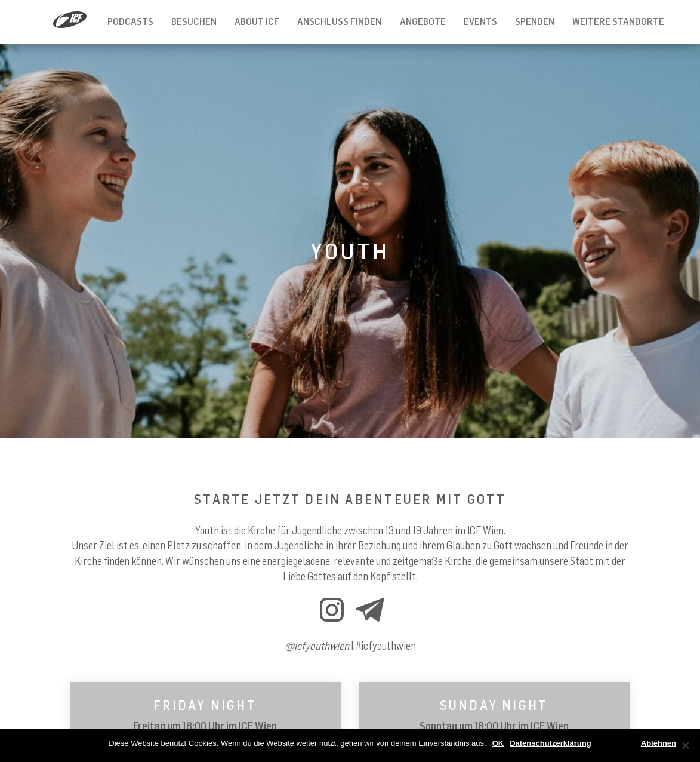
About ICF (257, 21)
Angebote (423, 21)
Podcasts (130, 21)
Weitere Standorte (618, 21)
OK (498, 743)
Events (480, 21)
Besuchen (194, 21)
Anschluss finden (339, 21)
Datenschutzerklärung (551, 743)
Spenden (535, 21)
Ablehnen (659, 743)
